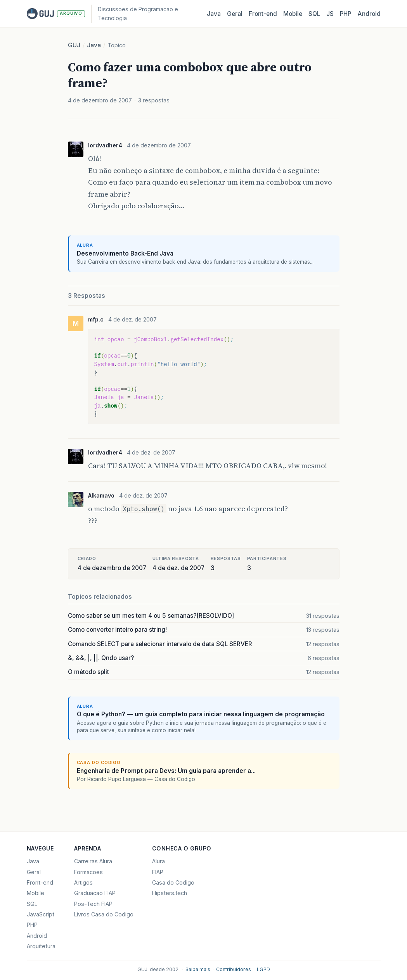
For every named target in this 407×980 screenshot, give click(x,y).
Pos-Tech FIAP (93, 904)
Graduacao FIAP (95, 893)
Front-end (40, 882)
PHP (346, 14)
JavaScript (41, 914)
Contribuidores (234, 969)
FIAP (158, 872)
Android (369, 14)
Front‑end (263, 14)
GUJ (74, 45)
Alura (158, 861)
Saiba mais (198, 969)
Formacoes (88, 872)
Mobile (293, 14)
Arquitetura (41, 946)
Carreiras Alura (93, 861)
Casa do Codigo (173, 882)
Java (214, 14)
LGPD (263, 969)
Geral (235, 14)
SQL (314, 14)
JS (330, 14)
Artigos (83, 882)
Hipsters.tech (170, 893)
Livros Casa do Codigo (104, 914)
